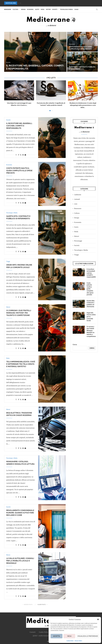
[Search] (97, 9)
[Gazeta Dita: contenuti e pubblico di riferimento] (82, 62)
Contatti (33, 632)
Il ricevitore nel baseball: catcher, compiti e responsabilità (19, 126)
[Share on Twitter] (21, 155)
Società (55, 9)
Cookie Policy (70, 641)
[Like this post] (16, 155)
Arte (76, 204)
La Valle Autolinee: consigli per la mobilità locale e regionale (20, 561)
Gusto (37, 9)
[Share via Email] (25, 155)
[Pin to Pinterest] (23, 155)
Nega (69, 636)
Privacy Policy (78, 641)
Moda (43, 9)
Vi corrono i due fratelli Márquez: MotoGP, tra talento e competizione (19, 313)
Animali (77, 199)
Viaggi (76, 9)
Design (23, 9)
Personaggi (78, 241)
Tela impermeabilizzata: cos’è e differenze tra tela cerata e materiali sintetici (21, 364)
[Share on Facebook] (19, 155)
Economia (30, 9)
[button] (98, 619)
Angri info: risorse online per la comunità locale (91, 317)
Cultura (15, 9)
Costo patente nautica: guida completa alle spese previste (19, 171)
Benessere (8, 9)
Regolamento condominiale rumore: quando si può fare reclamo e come (20, 513)
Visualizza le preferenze (88, 636)
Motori (48, 9)
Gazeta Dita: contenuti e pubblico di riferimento (91, 304)
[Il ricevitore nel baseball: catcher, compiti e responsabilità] (35, 52)
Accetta (57, 636)
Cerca (75, 344)
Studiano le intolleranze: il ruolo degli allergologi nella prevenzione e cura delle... (83, 105)
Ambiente (78, 195)
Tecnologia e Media (66, 9)
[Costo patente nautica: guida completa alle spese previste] (82, 42)
